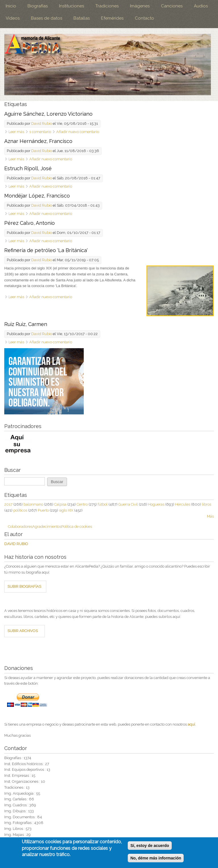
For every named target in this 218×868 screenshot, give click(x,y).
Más (210, 516)
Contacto (144, 18)
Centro (82, 504)
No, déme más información (156, 859)
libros (207, 504)
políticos (20, 510)
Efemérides (112, 18)
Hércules (183, 504)
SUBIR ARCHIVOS (23, 631)
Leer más (16, 132)
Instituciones (72, 6)
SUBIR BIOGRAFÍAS (24, 586)
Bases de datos (47, 18)
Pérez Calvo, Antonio (30, 223)
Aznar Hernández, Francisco (38, 141)
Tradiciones (107, 6)
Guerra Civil (128, 504)
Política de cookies (77, 527)
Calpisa (60, 504)
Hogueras (156, 504)
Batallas (82, 18)
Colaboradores (20, 527)
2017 (8, 504)
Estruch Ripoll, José (28, 168)
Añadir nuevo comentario (78, 132)
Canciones (172, 6)
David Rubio (42, 123)
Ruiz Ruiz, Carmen (26, 324)
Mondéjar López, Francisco (37, 196)
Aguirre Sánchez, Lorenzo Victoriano (48, 114)
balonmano (33, 504)
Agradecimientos (47, 527)
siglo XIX (66, 510)
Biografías (38, 6)
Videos (13, 18)
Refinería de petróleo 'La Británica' (46, 250)
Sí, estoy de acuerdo (150, 846)
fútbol (103, 504)
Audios (201, 6)
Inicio (11, 6)
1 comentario (40, 132)
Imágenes (140, 6)
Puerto (43, 510)
